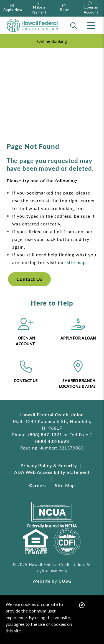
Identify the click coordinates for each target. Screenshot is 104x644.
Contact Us (29, 279)
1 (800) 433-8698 (64, 438)
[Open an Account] (91, 8)
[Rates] (65, 8)
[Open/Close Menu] (91, 25)
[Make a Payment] (39, 8)
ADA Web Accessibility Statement (52, 472)
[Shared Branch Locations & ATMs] (78, 375)
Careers (38, 485)
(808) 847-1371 (45, 434)
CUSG (65, 581)
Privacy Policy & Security (49, 465)
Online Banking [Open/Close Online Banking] (52, 41)
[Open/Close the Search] (73, 25)
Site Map (65, 485)
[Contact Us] (26, 375)
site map (76, 262)
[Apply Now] (13, 8)
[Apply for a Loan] (78, 332)
